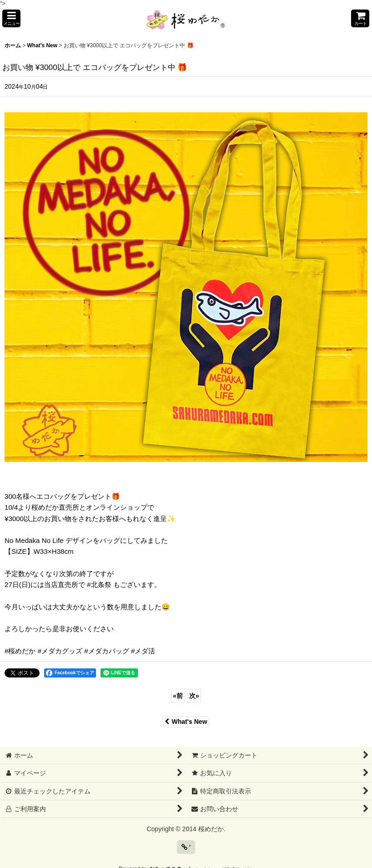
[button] (11, 18)
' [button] (186, 847)
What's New (186, 722)
